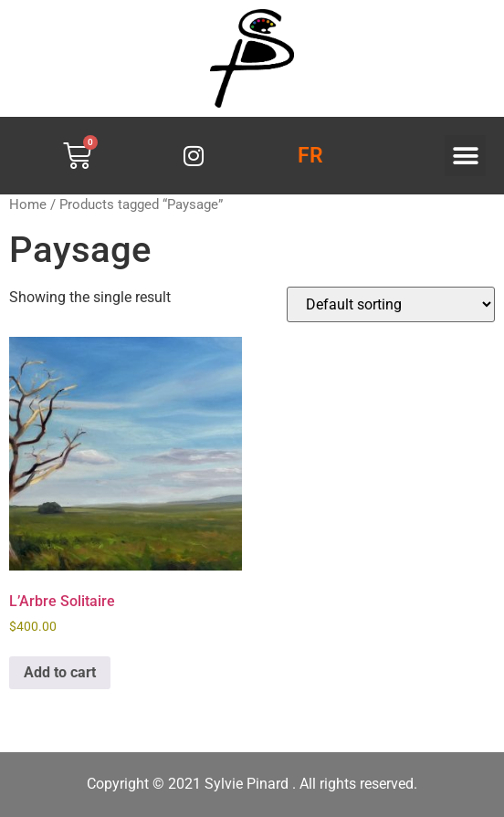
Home (28, 204)
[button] (465, 156)
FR (310, 156)
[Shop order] (391, 304)
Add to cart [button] (60, 672)
